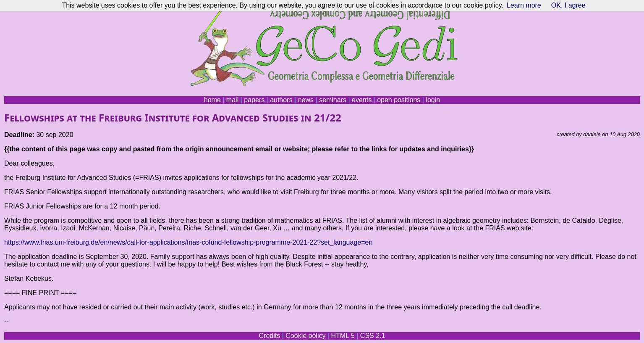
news (306, 100)
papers (254, 100)
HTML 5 (343, 336)
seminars (333, 100)
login (433, 100)
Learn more (524, 5)
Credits (270, 336)
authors (281, 100)
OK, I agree (568, 5)
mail (232, 100)
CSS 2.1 (373, 336)
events (362, 100)
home (212, 100)
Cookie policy (305, 336)
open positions (399, 100)
